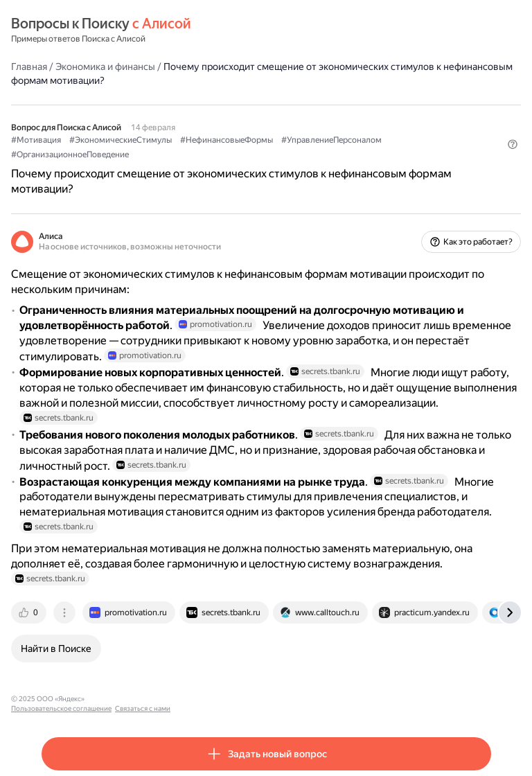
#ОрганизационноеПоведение (70, 155)
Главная (29, 67)
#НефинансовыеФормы (227, 140)
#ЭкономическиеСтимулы (121, 140)
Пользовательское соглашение (141, 699)
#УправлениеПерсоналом (331, 140)
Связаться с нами (222, 699)
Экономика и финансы (105, 67)
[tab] (30, 612)
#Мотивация (36, 140)
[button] (513, 144)
